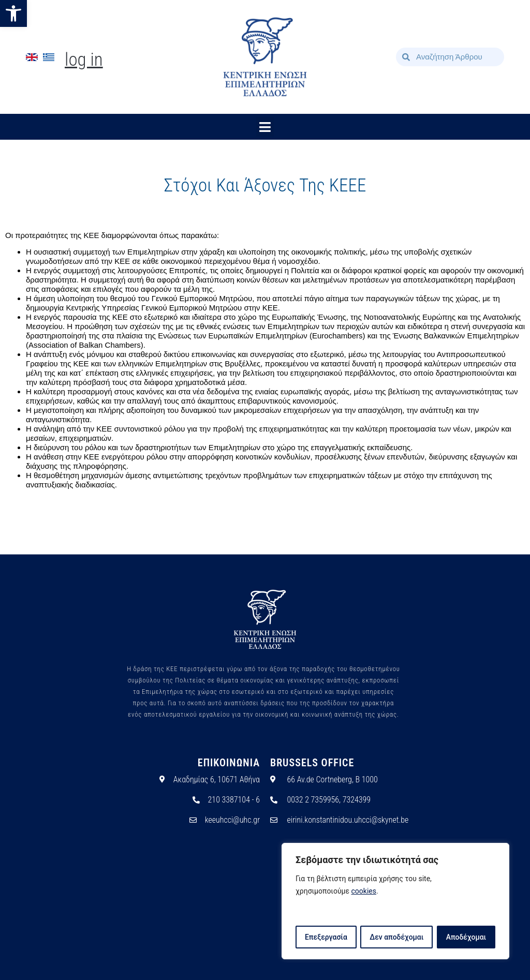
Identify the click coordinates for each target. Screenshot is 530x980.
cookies (364, 892)
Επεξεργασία (326, 937)
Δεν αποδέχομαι (397, 937)
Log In (84, 60)
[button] (13, 13)
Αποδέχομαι (466, 937)
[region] (395, 901)
